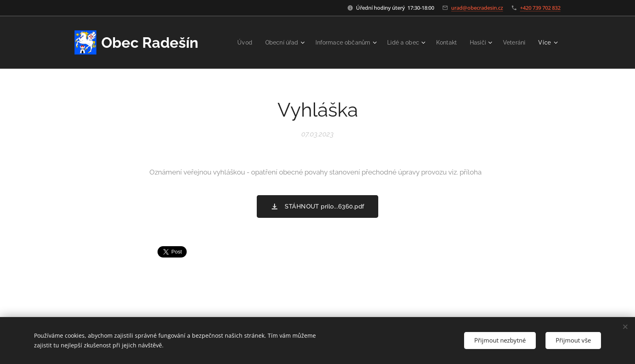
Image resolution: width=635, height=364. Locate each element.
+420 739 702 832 (540, 8)
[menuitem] (233, 43)
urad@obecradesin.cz (477, 8)
